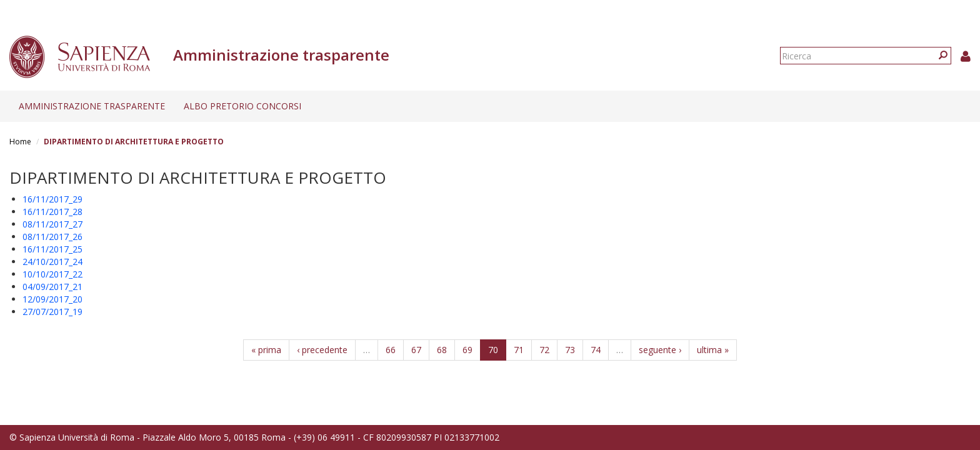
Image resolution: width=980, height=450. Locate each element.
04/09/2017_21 (52, 287)
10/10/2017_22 (52, 274)
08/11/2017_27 (52, 224)
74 (596, 350)
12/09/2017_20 (52, 299)
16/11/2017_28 (52, 212)
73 (570, 350)
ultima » (713, 350)
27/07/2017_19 (52, 312)
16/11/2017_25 (52, 249)
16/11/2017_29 (52, 199)
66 (391, 350)
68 (442, 350)
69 (467, 350)
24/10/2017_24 (52, 262)
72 (544, 350)
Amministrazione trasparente (92, 106)
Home (20, 142)
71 (519, 350)
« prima (266, 350)
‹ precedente (322, 350)
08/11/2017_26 (52, 237)
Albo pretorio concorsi (242, 106)
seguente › (660, 350)
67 (416, 350)
